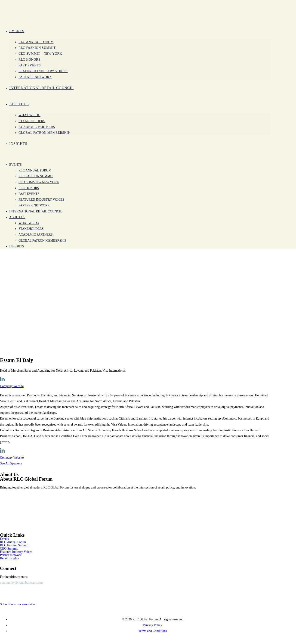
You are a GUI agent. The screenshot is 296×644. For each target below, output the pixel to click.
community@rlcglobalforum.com (22, 583)
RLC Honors (29, 188)
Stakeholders (31, 229)
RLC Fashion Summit (36, 176)
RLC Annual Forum (35, 170)
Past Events (29, 194)
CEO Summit (9, 549)
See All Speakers (11, 463)
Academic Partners (36, 235)
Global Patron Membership (42, 241)
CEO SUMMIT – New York (39, 182)
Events (15, 165)
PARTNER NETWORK (34, 205)
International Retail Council (36, 211)
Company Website (12, 386)
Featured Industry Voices (41, 200)
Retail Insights (9, 558)
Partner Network (11, 555)
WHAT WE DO (29, 223)
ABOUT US (17, 217)
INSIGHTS (17, 246)
